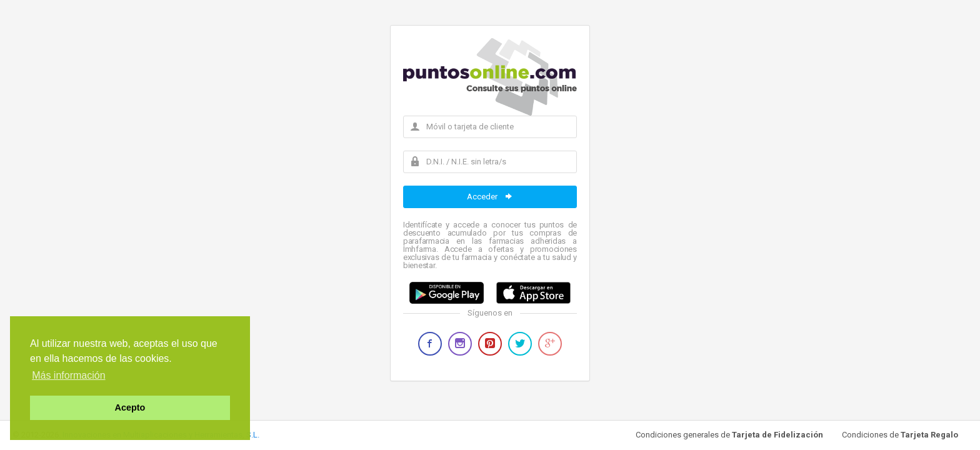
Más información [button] (68, 375)
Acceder (490, 196)
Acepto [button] (130, 407)
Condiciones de (900, 435)
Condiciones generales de (729, 435)
